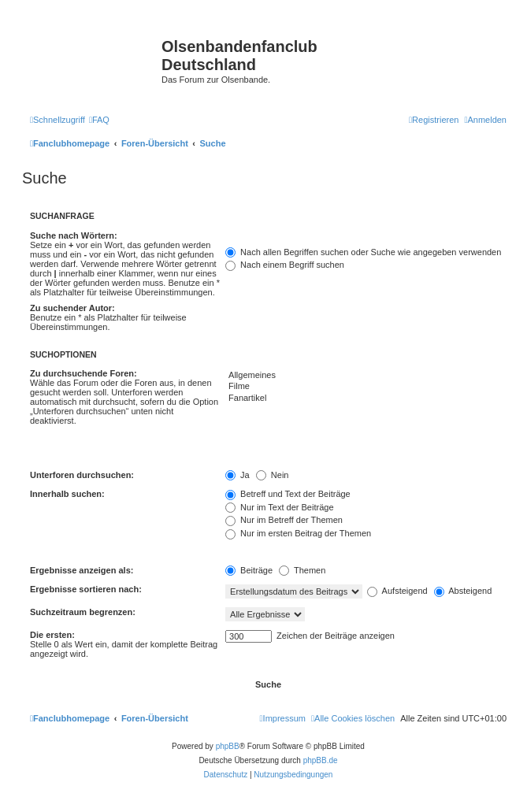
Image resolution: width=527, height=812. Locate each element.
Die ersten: (52, 635)
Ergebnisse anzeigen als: (82, 570)
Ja (238, 475)
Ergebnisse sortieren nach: (86, 589)
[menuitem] (99, 120)
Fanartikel (366, 399)
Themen (302, 570)
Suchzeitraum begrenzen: (83, 612)
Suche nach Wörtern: (74, 235)
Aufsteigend (397, 591)
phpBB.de (321, 760)
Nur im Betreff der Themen (284, 520)
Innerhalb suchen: (67, 494)
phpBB (228, 746)
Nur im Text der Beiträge (279, 507)
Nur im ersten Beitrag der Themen (298, 533)
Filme (366, 387)
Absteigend (463, 591)
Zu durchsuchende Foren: (84, 373)
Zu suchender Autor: (72, 308)
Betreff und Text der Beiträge (288, 494)
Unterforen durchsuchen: (82, 475)
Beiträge (249, 570)
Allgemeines (366, 376)
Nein (273, 475)
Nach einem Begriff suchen (285, 265)
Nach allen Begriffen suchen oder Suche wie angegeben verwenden (363, 252)
